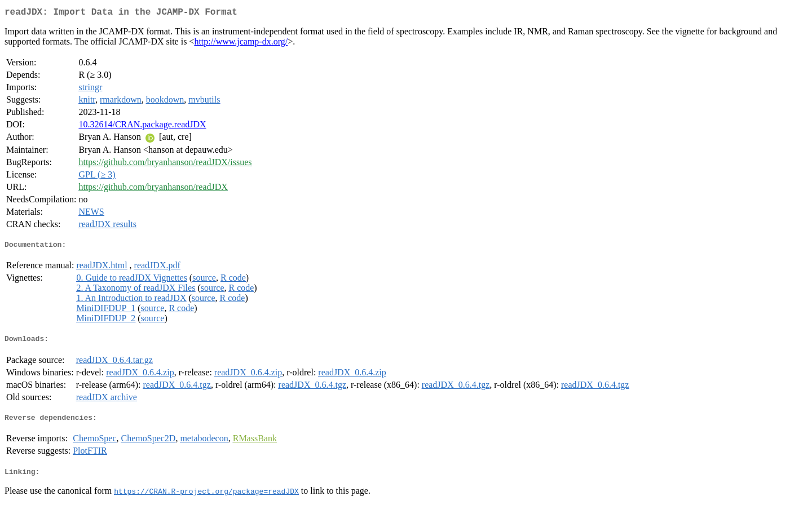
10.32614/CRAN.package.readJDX (142, 127)
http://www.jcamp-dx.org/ (241, 44)
